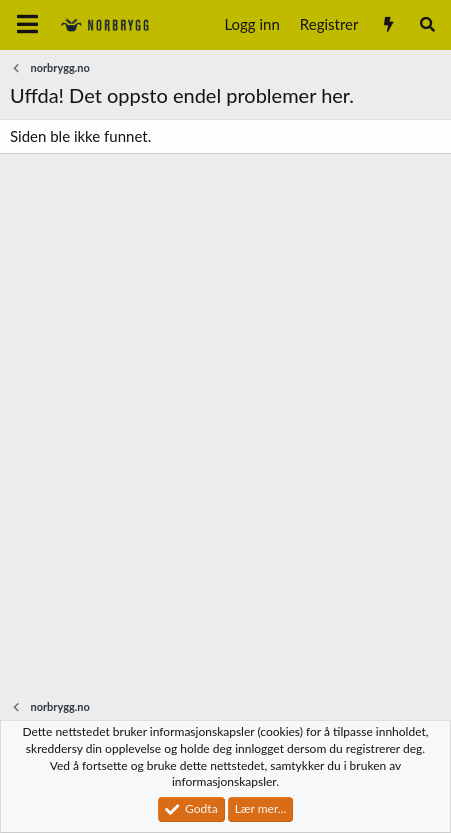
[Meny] (27, 25)
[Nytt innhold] (387, 24)
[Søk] (427, 24)
